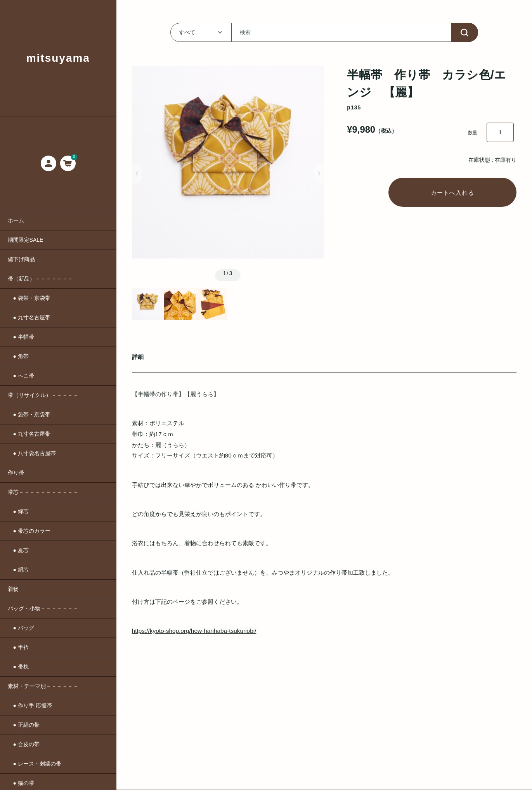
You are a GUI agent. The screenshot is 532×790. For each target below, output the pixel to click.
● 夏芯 (18, 550)
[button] (137, 173)
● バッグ (21, 628)
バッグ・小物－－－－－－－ (43, 608)
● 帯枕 (18, 667)
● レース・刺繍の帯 (35, 764)
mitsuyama (58, 58)
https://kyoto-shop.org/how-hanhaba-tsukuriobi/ (194, 631)
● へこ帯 (21, 376)
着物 (13, 589)
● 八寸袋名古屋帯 (32, 453)
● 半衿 (18, 647)
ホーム (16, 220)
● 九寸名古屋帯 (29, 317)
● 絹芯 (18, 570)
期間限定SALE (26, 240)
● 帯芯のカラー (29, 531)
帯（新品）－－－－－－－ (40, 279)
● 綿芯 (18, 511)
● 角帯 (18, 356)
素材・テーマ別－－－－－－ (43, 686)
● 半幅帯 (21, 337)
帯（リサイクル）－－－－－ (43, 395)
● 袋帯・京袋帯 (29, 298)
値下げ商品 (21, 259)
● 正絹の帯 (24, 725)
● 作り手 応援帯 (30, 705)
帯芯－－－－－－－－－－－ (43, 492)
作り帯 (16, 473)
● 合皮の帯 (24, 744)
